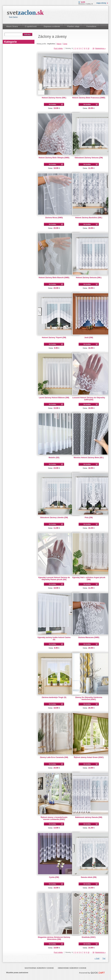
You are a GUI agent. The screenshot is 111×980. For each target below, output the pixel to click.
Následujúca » (100, 48)
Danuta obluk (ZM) (89, 877)
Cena (65, 44)
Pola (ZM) (89, 517)
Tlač (104, 958)
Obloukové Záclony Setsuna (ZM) (89, 158)
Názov (59, 44)
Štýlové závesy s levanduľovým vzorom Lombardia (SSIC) (54, 818)
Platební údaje (73, 26)
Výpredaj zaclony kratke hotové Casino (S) (54, 638)
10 (88, 48)
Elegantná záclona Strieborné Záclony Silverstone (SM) (54, 938)
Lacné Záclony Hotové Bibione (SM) (54, 398)
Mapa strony (101, 3)
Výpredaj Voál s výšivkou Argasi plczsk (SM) (89, 578)
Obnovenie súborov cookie (72, 968)
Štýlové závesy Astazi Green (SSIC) (89, 757)
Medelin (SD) (54, 457)
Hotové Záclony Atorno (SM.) (54, 98)
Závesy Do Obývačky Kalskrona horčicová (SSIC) (89, 698)
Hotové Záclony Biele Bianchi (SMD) (54, 277)
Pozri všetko (58, 48)
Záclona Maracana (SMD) (89, 637)
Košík (83, 2)
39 (93, 48)
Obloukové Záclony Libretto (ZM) (54, 517)
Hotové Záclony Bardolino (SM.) (89, 218)
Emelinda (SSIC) (89, 937)
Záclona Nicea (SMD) (54, 218)
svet (25, 12)
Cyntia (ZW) (54, 877)
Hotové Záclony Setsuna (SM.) (89, 277)
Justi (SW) (89, 337)
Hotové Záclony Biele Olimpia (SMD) (54, 158)
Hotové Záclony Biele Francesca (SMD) (89, 98)
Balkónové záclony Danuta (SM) (89, 817)
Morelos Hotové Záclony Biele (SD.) (89, 457)
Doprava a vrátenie (52, 26)
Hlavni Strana (12, 26)
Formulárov (91, 26)
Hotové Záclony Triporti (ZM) (54, 337)
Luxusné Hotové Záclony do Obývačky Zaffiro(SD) (89, 399)
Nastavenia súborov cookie (39, 968)
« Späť (97, 958)
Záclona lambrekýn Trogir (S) (54, 697)
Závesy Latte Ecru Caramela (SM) (54, 757)
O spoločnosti (31, 26)
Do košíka (52, 104)
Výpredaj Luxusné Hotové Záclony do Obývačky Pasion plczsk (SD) (54, 578)
